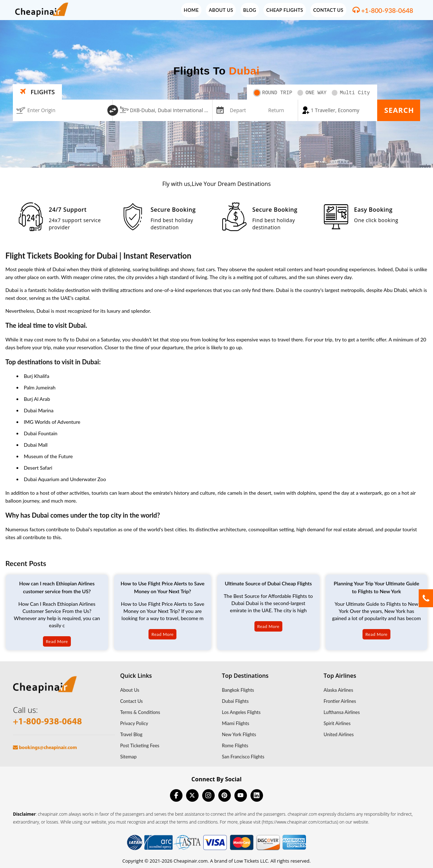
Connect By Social (216, 779)
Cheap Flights (285, 10)
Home (191, 10)
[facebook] (176, 795)
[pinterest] (225, 795)
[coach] (337, 110)
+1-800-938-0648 (387, 10)
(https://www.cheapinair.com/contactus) (300, 822)
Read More (57, 641)
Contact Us (328, 10)
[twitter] (192, 795)
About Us (221, 10)
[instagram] (208, 795)
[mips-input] (219, 110)
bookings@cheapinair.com (45, 748)
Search (399, 110)
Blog (250, 10)
